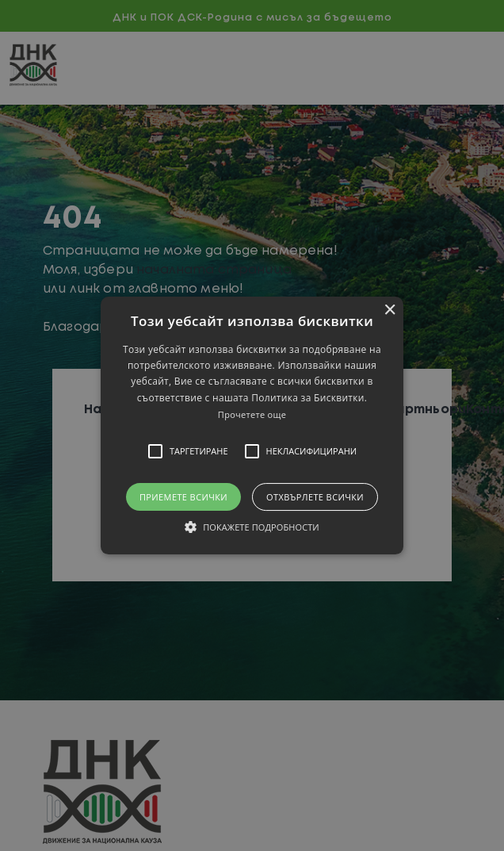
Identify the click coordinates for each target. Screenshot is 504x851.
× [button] (389, 310)
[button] (252, 426)
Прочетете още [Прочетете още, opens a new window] (252, 414)
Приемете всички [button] (183, 497)
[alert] (252, 425)
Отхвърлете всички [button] (315, 497)
